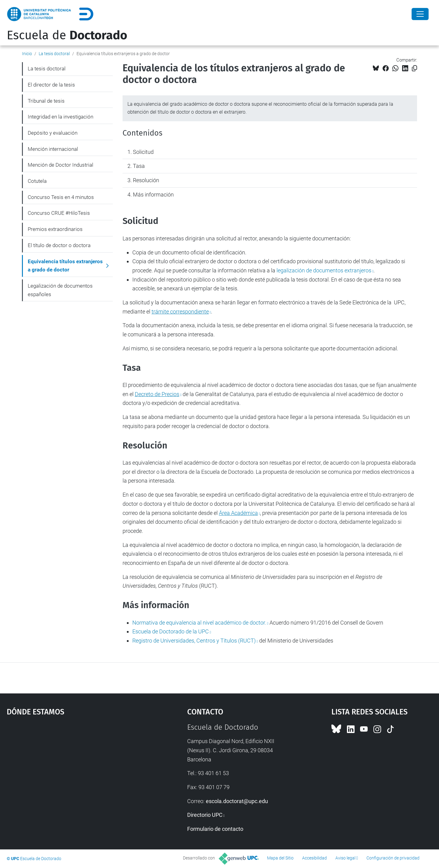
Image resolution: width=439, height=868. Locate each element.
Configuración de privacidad (393, 858)
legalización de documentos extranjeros (324, 270)
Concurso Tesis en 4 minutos (61, 197)
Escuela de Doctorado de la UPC (171, 631)
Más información (153, 195)
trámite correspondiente (180, 312)
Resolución (146, 180)
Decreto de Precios (157, 394)
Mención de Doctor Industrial (61, 165)
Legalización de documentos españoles (60, 290)
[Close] (420, 14)
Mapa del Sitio (280, 858)
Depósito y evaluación (53, 133)
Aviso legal (345, 858)
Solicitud (143, 152)
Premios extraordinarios (55, 229)
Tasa (139, 166)
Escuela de (67, 35)
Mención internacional (53, 149)
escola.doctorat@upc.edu (237, 801)
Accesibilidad (314, 858)
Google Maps (75, 769)
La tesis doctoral (54, 54)
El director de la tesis (51, 85)
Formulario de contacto (215, 829)
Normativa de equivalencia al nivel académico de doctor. (199, 623)
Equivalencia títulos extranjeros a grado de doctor (65, 266)
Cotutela (37, 181)
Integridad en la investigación (61, 117)
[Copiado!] (414, 68)
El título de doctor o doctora (59, 245)
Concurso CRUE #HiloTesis (59, 213)
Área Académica (238, 513)
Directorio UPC (205, 815)
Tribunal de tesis (46, 101)
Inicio (27, 54)
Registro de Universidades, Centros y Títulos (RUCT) (194, 641)
